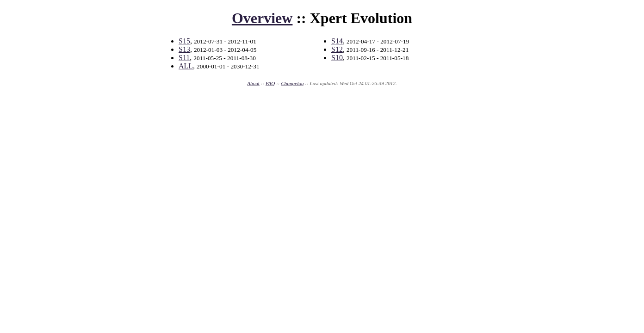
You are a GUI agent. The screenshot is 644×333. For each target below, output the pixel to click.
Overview (262, 18)
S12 (337, 49)
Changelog (292, 83)
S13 (184, 49)
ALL (186, 66)
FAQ (270, 83)
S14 (337, 41)
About (253, 83)
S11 (184, 58)
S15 (184, 41)
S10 (337, 58)
